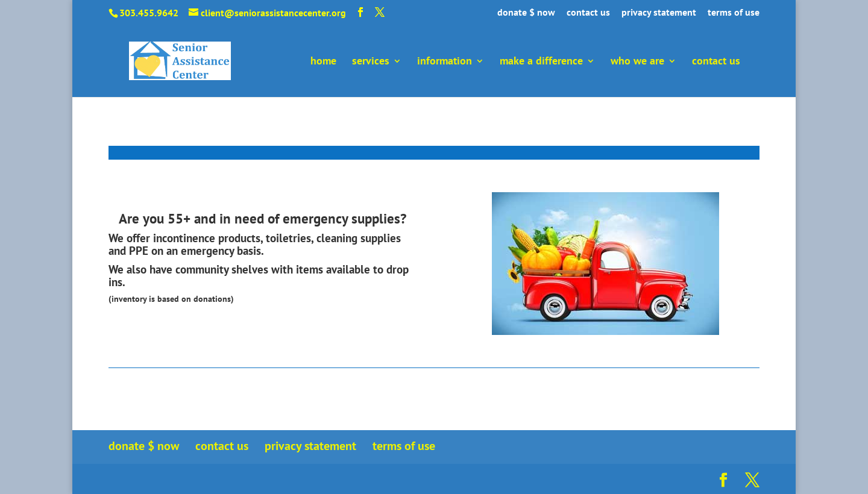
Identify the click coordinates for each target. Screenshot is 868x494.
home (323, 62)
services (371, 62)
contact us (588, 13)
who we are (637, 62)
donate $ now (526, 13)
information (445, 62)
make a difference (541, 62)
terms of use (734, 13)
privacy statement (659, 13)
